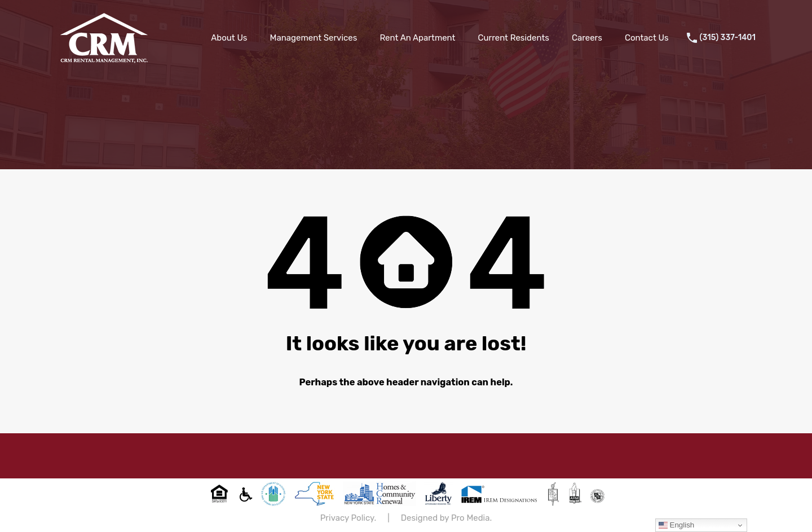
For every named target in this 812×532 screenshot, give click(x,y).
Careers (587, 38)
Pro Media (471, 518)
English (676, 525)
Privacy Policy (347, 518)
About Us (229, 38)
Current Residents (513, 38)
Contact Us (647, 38)
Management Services (314, 38)
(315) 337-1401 (728, 38)
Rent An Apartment (417, 38)
